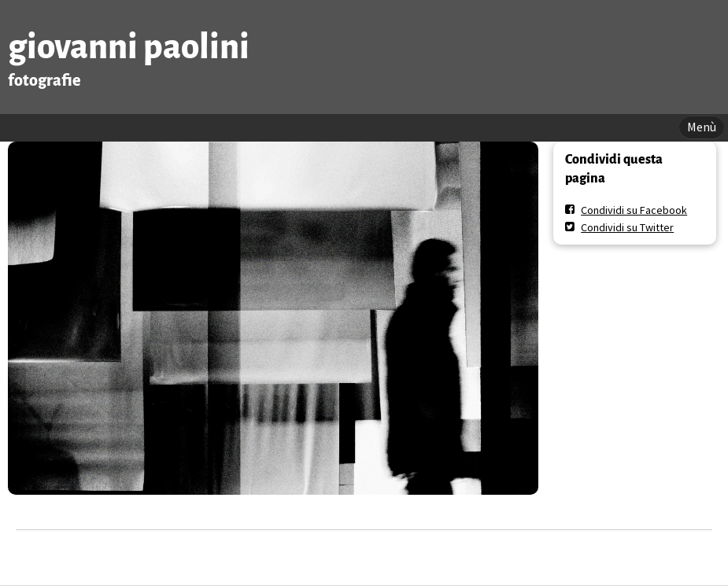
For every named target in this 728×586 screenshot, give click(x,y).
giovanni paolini (129, 47)
